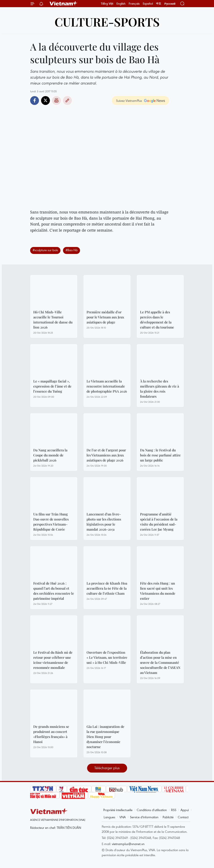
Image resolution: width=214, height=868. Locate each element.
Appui (185, 810)
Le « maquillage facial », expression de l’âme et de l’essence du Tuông (52, 386)
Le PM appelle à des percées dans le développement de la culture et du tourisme (157, 320)
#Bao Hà (72, 250)
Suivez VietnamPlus (129, 101)
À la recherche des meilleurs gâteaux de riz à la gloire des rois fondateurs (160, 389)
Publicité (168, 817)
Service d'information (144, 817)
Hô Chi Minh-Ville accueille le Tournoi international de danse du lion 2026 (53, 320)
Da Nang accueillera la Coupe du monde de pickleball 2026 (50, 455)
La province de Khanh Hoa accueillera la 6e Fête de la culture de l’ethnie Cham (107, 588)
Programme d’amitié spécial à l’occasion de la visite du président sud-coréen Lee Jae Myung (159, 522)
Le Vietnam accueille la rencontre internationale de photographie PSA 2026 (107, 386)
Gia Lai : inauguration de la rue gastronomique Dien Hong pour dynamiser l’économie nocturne (105, 737)
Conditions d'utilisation (152, 810)
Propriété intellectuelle (118, 810)
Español (148, 4)
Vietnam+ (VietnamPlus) (64, 4)
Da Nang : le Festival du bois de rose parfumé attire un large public (160, 455)
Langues (109, 817)
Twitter (45, 101)
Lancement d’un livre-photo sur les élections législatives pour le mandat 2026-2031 (104, 522)
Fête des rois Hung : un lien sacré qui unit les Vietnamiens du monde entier (158, 591)
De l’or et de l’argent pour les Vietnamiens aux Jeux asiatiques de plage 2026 (106, 455)
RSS (174, 810)
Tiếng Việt (107, 4)
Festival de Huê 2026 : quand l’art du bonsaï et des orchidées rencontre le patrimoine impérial (54, 591)
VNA (123, 817)
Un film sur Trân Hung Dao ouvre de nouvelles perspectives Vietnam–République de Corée (51, 522)
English (121, 4)
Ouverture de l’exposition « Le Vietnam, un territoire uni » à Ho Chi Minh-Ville (107, 657)
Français (134, 4)
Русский (170, 4)
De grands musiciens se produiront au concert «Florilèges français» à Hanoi (51, 734)
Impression (56, 101)
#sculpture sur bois (45, 250)
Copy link (67, 101)
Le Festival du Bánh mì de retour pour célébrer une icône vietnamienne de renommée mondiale (53, 660)
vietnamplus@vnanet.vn (128, 844)
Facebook (35, 101)
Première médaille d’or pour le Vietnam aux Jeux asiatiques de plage (105, 317)
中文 (159, 4)
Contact (183, 817)
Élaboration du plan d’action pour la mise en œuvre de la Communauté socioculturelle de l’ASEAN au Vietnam (160, 662)
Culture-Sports (107, 22)
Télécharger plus (107, 768)
